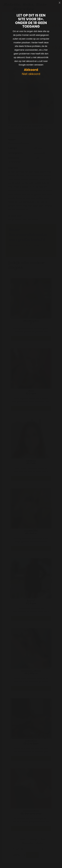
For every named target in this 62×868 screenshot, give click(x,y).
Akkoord (31, 70)
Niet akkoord (31, 74)
